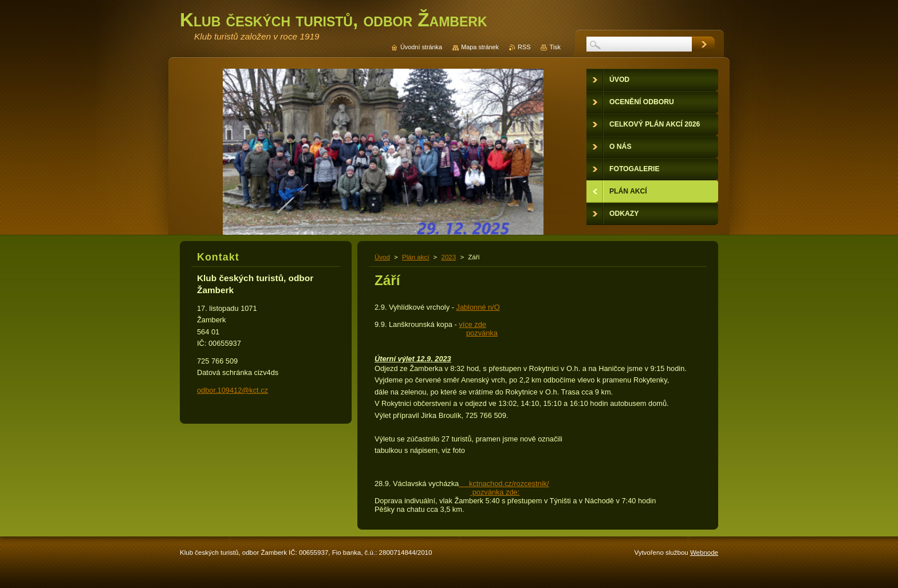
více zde (472, 324)
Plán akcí (415, 257)
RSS (524, 47)
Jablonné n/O (478, 307)
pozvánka (482, 333)
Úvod (382, 257)
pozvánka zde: (495, 492)
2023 (449, 257)
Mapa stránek (480, 47)
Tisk (555, 47)
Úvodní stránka (421, 47)
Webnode (704, 553)
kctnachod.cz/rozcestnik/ (504, 484)
